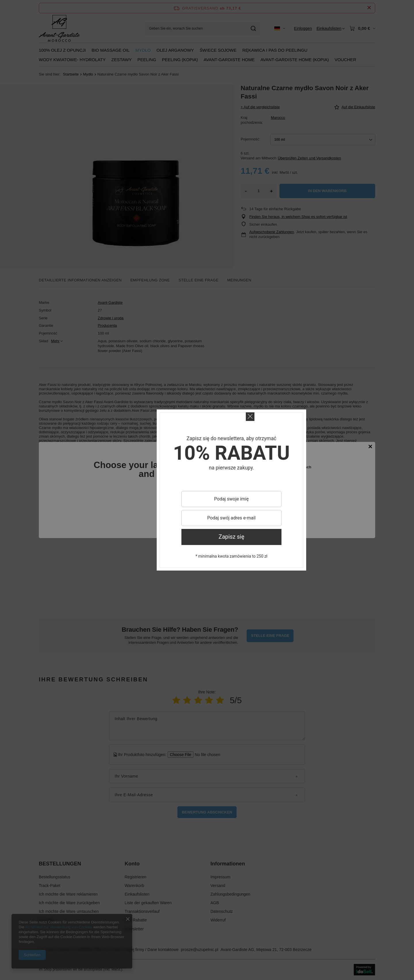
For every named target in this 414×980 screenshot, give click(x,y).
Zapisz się (231, 537)
